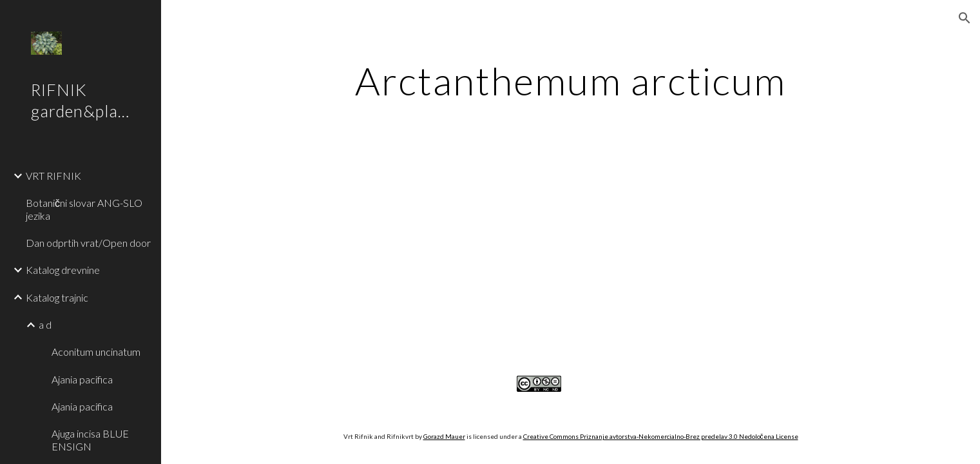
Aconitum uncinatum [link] (96, 352)
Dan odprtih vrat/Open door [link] (88, 243)
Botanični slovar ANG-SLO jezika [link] (84, 209)
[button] (965, 18)
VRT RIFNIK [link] (53, 176)
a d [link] (45, 324)
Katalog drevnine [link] (63, 270)
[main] (571, 81)
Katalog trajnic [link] (57, 297)
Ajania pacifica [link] (82, 379)
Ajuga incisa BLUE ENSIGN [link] (90, 440)
